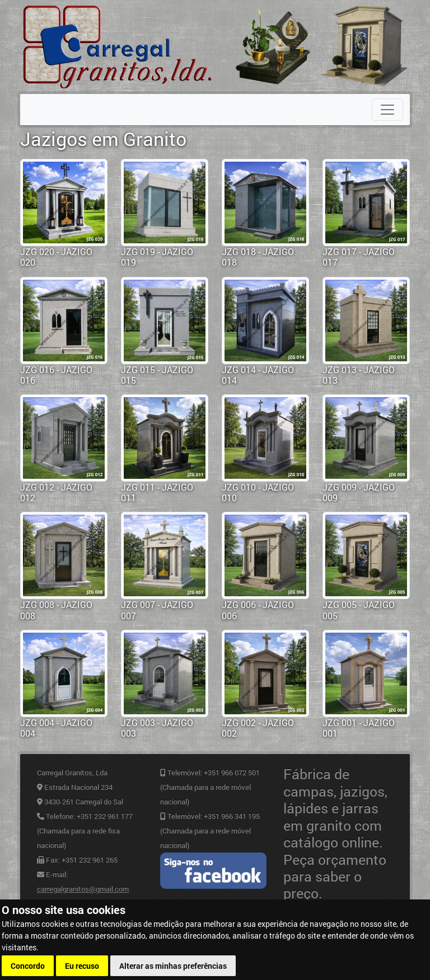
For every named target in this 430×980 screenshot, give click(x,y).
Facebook (213, 871)
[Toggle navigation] (387, 110)
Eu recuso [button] (82, 966)
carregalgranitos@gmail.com (83, 889)
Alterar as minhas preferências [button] (173, 966)
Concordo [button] (28, 966)
